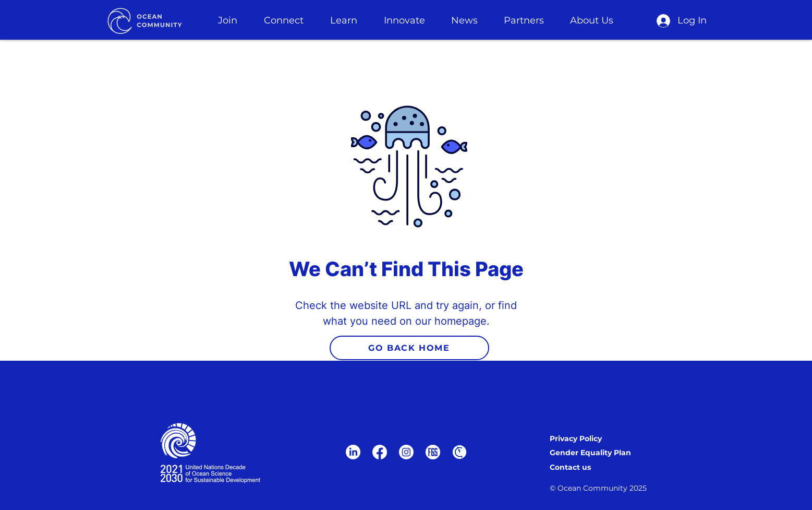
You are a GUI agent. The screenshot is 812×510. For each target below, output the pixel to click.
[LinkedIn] (353, 452)
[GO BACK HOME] (409, 348)
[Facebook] (380, 452)
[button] (228, 21)
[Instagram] (406, 452)
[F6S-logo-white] (433, 452)
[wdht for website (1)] (459, 452)
